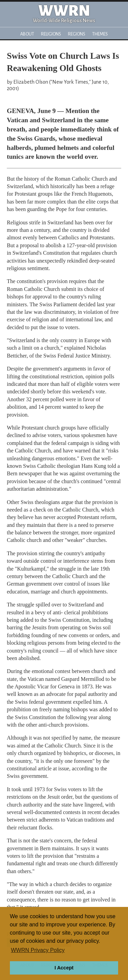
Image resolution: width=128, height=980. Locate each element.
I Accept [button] (64, 968)
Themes (100, 34)
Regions (77, 34)
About (27, 34)
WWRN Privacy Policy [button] (38, 950)
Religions (51, 34)
